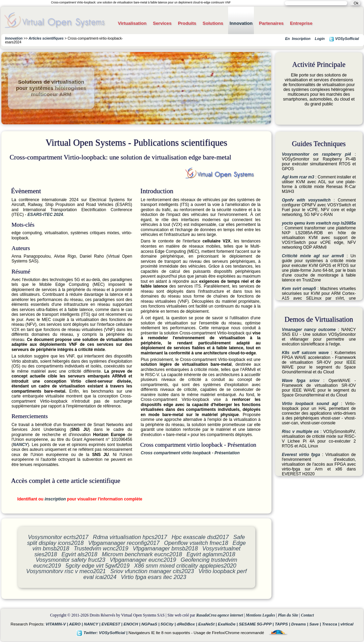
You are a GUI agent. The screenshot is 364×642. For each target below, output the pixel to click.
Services (162, 23)
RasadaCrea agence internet (220, 615)
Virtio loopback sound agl (310, 404)
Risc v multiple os (300, 432)
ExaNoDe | (228, 624)
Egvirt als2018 (79, 554)
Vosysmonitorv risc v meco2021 (66, 571)
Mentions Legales (260, 615)
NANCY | (93, 624)
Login (320, 39)
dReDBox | (188, 624)
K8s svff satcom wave (305, 353)
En (287, 39)
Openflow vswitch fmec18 (196, 543)
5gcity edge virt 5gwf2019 (97, 566)
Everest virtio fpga (301, 455)
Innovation (241, 23)
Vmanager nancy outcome (309, 330)
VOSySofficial (344, 39)
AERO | (77, 624)
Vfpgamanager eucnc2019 (143, 560)
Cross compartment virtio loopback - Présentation (190, 453)
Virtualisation (132, 23)
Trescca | (331, 624)
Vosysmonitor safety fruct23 (71, 560)
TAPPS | (283, 624)
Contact (308, 615)
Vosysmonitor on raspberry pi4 (316, 154)
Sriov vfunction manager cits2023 (152, 571)
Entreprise (301, 23)
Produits (187, 23)
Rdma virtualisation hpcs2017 (130, 537)
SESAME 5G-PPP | (257, 624)
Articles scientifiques (46, 38)
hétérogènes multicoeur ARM (59, 91)
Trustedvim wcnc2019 (101, 548)
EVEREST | (113, 624)
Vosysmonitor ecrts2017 (58, 537)
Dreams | (300, 624)
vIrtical (347, 624)
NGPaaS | (151, 624)
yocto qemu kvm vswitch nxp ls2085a (319, 223)
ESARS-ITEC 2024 (45, 215)
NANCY (20, 445)
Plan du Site (288, 615)
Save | (316, 624)
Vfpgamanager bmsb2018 (165, 548)
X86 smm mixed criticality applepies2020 (185, 566)
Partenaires (271, 23)
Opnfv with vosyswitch (306, 200)
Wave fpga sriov (301, 381)
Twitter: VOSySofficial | (103, 633)
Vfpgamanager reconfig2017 (124, 543)
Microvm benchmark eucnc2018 (142, 554)
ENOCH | (132, 624)
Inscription (301, 39)
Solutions (213, 23)
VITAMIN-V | (57, 624)
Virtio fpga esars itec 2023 (153, 577)
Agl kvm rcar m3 (298, 177)
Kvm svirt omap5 (299, 289)
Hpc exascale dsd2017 (200, 537)
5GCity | (169, 624)
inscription (55, 499)
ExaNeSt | (208, 624)
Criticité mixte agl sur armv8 (313, 256)
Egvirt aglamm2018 (211, 554)
